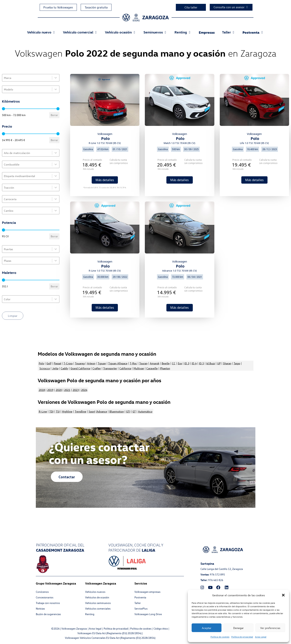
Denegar (238, 628)
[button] (283, 595)
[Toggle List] (56, 78)
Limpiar (13, 316)
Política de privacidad (242, 637)
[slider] (3, 109)
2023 (76, 390)
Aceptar (207, 628)
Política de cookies (220, 637)
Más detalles (105, 180)
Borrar (54, 115)
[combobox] (27, 78)
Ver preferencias (270, 628)
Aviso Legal (261, 637)
